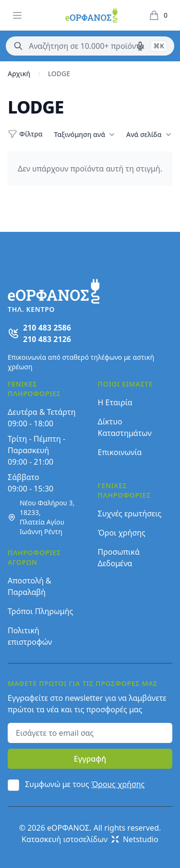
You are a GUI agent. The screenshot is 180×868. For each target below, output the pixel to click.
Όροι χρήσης (122, 533)
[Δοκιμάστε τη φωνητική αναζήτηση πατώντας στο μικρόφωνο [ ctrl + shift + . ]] (140, 46)
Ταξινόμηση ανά (84, 135)
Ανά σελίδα (149, 135)
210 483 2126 (47, 339)
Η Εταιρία (115, 402)
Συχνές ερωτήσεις (130, 514)
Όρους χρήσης (118, 784)
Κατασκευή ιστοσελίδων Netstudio (90, 839)
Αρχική (19, 74)
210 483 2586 (47, 328)
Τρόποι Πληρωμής (40, 611)
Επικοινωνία (120, 452)
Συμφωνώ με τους (85, 784)
